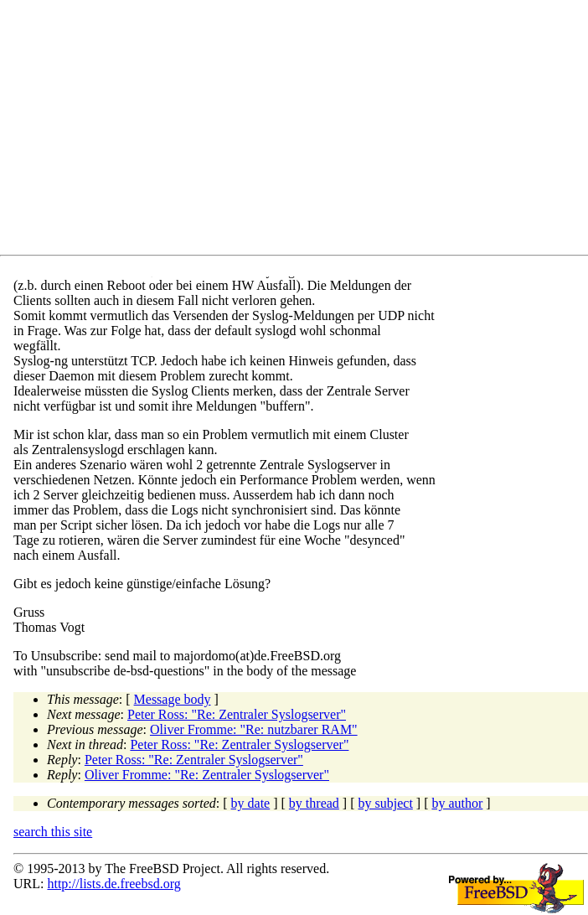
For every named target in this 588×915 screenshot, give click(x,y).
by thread (314, 803)
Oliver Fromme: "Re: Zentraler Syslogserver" (207, 775)
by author (457, 803)
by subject (386, 803)
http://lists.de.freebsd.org (113, 884)
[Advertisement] (301, 131)
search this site (53, 832)
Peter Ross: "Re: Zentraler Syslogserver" (237, 714)
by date (251, 803)
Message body (173, 699)
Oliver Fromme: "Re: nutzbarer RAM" (254, 729)
